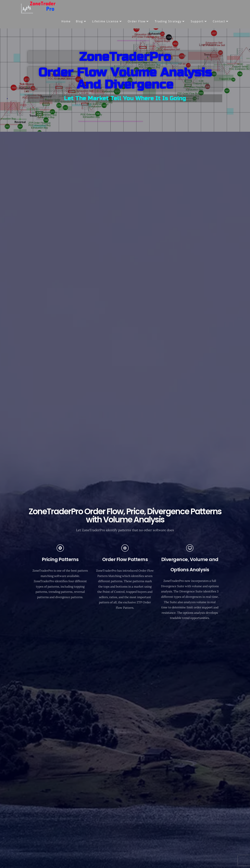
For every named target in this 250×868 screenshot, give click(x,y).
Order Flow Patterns (125, 559)
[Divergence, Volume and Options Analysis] (190, 548)
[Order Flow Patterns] (125, 548)
